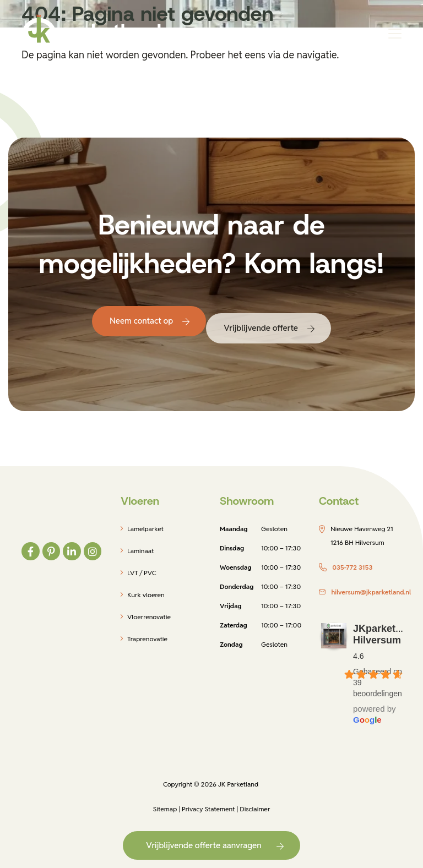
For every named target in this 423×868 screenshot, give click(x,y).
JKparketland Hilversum (384, 634)
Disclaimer (255, 809)
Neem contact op (141, 321)
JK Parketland (238, 784)
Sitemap (165, 809)
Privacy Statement (208, 809)
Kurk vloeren (146, 595)
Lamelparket (145, 529)
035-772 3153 (352, 567)
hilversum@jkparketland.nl (371, 592)
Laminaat (140, 551)
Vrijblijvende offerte (261, 328)
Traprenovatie (147, 639)
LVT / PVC (142, 573)
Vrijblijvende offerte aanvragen (204, 845)
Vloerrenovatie (149, 617)
